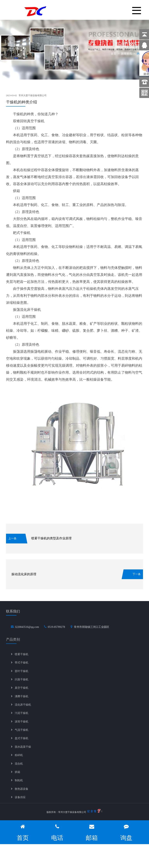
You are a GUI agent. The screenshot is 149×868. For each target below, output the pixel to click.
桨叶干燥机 (22, 675)
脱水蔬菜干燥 (23, 751)
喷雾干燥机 (22, 658)
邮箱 (92, 832)
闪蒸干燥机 (22, 684)
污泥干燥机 (22, 717)
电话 (57, 832)
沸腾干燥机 (22, 700)
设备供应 (20, 801)
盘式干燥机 (22, 743)
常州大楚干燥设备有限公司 (33, 95)
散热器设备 (22, 793)
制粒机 (19, 784)
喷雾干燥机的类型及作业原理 (51, 538)
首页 (113, 54)
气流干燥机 (22, 734)
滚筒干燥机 (22, 726)
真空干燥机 (22, 692)
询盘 (126, 832)
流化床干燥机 (23, 709)
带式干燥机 (22, 667)
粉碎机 (19, 759)
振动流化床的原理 (24, 574)
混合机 (19, 768)
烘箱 (17, 776)
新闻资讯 (126, 54)
